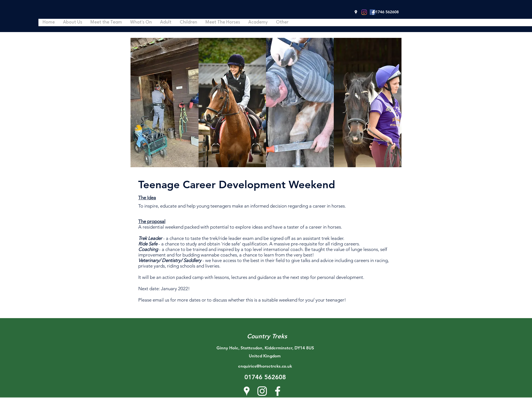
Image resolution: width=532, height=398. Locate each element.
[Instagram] (364, 12)
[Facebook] (372, 12)
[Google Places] (356, 12)
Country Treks (267, 336)
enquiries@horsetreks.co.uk (265, 366)
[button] (438, 39)
